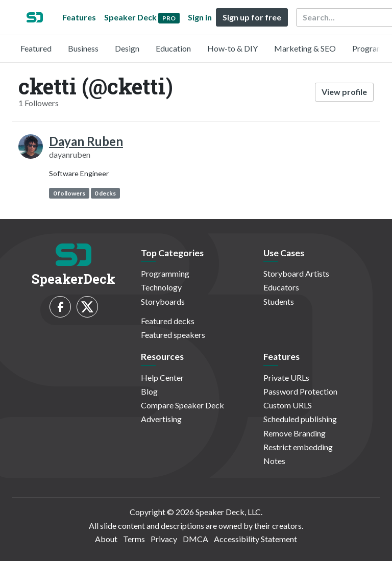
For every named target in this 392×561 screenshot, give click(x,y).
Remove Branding (295, 433)
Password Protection (300, 391)
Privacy (164, 539)
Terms (134, 539)
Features (79, 17)
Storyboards (163, 301)
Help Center (162, 377)
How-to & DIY (232, 48)
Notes (274, 461)
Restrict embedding (298, 447)
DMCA (195, 539)
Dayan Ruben (86, 141)
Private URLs (286, 377)
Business (83, 48)
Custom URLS (288, 405)
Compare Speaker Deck (182, 405)
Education (173, 48)
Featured (36, 48)
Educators (281, 287)
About (106, 539)
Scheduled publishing (300, 419)
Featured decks (168, 321)
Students (279, 301)
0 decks (105, 193)
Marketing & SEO (305, 48)
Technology (161, 287)
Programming (165, 273)
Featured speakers (173, 335)
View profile (344, 92)
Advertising (161, 419)
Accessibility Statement (255, 539)
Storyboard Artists (296, 273)
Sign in (200, 17)
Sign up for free (252, 17)
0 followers (69, 193)
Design (127, 48)
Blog (149, 391)
